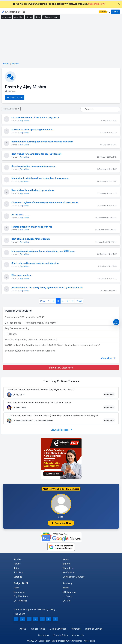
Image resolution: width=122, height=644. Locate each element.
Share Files (68, 568)
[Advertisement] (61, 41)
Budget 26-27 (21, 583)
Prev (43, 301)
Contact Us (78, 635)
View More (108, 358)
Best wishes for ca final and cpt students (33, 190)
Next (79, 301)
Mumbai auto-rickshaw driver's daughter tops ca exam (40, 178)
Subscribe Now (61, 523)
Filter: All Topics (10, 109)
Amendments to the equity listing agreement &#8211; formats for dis (47, 287)
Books (29, 17)
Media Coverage (58, 629)
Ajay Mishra (24, 120)
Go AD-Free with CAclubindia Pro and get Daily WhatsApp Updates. (59, 4)
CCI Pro (67, 601)
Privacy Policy (61, 635)
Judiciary (18, 572)
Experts (67, 564)
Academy (7, 17)
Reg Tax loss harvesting (17, 328)
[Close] (119, 4)
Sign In (115, 12)
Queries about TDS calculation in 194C (25, 317)
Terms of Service (94, 629)
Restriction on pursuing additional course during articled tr (42, 142)
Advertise (76, 629)
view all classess (62, 430)
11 (73, 301)
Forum (17, 564)
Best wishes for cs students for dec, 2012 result (36, 154)
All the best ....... (20, 215)
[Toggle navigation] (24, 12)
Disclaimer (44, 635)
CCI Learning (69, 592)
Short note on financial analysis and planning (35, 263)
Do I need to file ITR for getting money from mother (31, 323)
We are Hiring (38, 629)
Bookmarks (19, 592)
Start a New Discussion (61, 368)
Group (68, 596)
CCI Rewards (20, 601)
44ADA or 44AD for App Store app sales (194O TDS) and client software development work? (52, 345)
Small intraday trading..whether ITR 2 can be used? (31, 339)
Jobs (38, 17)
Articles (18, 559)
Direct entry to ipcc (21, 275)
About (23, 629)
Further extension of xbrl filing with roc (32, 227)
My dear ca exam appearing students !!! (32, 130)
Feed (16, 588)
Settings (18, 577)
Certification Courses (74, 577)
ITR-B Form (11, 334)
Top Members (21, 596)
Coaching (19, 17)
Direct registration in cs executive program (34, 166)
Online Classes (61, 381)
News (66, 559)
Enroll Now (109, 394)
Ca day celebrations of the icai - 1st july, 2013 (35, 117)
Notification (69, 572)
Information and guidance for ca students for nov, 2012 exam (43, 251)
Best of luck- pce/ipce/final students (31, 239)
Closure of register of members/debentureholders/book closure (45, 202)
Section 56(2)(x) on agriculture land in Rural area (30, 351)
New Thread (15, 98)
